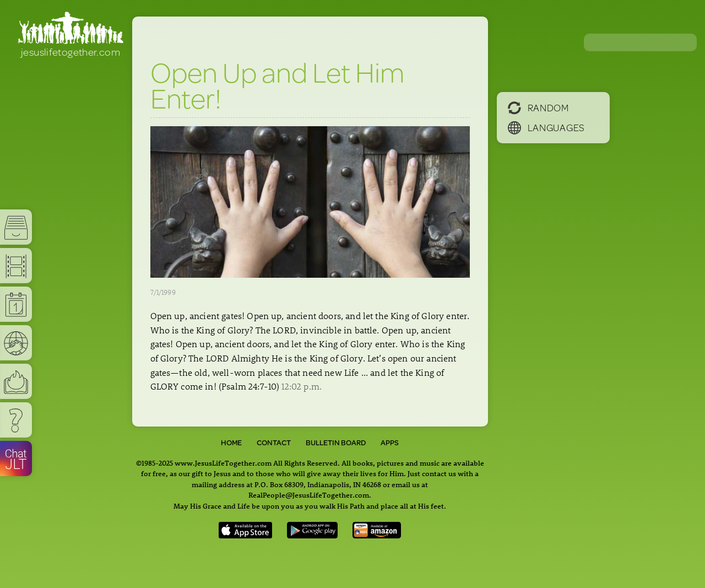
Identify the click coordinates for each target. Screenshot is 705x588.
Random (538, 107)
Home (231, 443)
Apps (390, 443)
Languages (546, 127)
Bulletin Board (336, 443)
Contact (274, 443)
